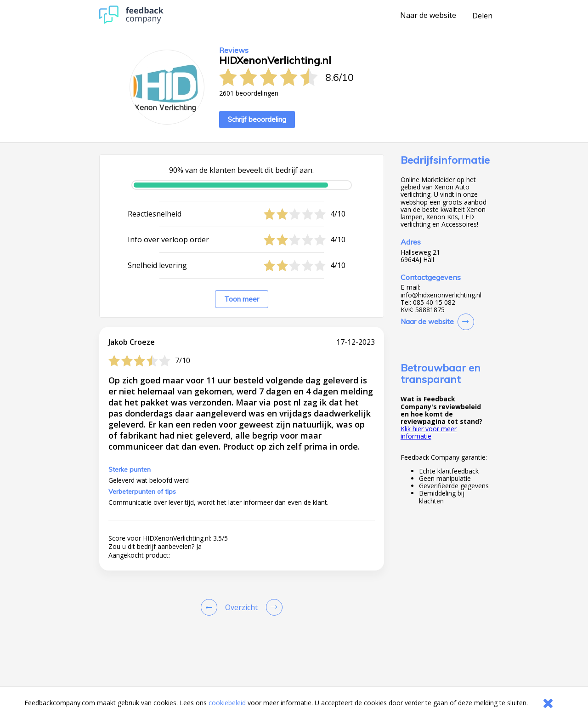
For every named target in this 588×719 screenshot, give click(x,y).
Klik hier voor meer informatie (429, 432)
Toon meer (242, 299)
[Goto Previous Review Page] (211, 607)
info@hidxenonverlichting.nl (441, 295)
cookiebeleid (227, 703)
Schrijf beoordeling (257, 119)
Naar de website (428, 16)
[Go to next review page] (272, 607)
